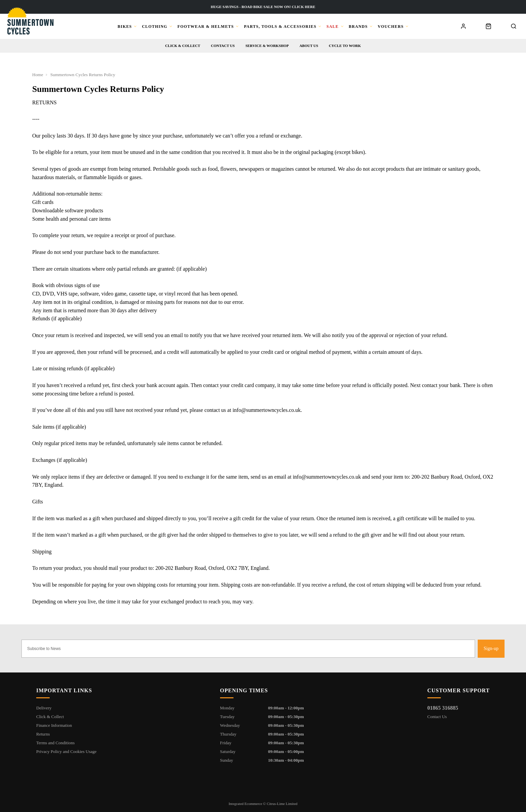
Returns (43, 734)
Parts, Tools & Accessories (280, 26)
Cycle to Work (345, 46)
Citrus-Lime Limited (282, 804)
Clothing (155, 26)
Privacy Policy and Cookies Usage (66, 751)
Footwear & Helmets (206, 26)
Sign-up (491, 648)
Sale (332, 26)
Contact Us (437, 717)
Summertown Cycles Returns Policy (83, 75)
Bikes (125, 26)
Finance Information (54, 725)
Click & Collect (183, 46)
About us (309, 46)
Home (38, 75)
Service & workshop (267, 46)
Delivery (44, 708)
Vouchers (391, 26)
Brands (358, 26)
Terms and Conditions (56, 743)
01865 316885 (443, 708)
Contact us (223, 46)
